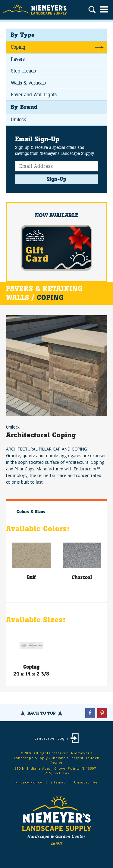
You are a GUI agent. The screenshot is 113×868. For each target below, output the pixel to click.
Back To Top (41, 713)
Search (92, 10)
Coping (18, 47)
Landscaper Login (51, 738)
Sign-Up (57, 179)
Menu (104, 9)
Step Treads (23, 71)
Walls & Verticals (28, 83)
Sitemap (58, 782)
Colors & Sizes (31, 512)
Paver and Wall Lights (34, 95)
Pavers (18, 59)
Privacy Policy (29, 782)
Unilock (18, 120)
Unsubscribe (86, 782)
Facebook (90, 713)
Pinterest (102, 713)
